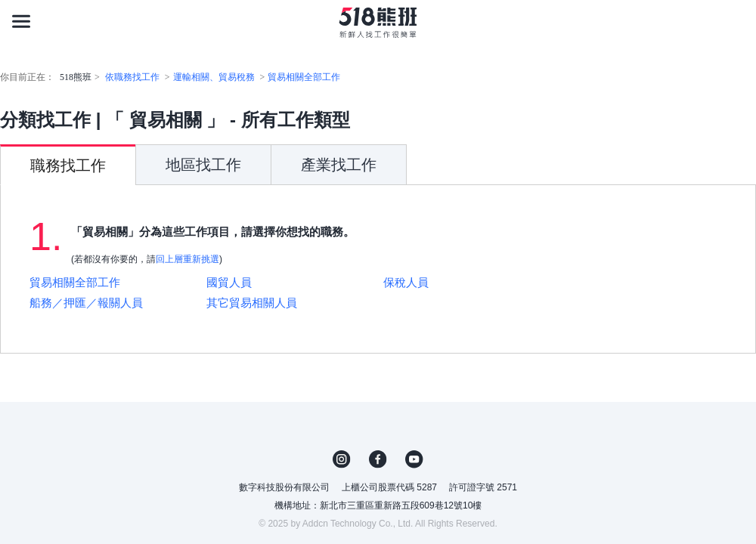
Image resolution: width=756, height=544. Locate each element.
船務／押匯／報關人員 (86, 303)
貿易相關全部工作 (304, 77)
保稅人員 (406, 282)
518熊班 (76, 77)
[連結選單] (21, 21)
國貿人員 (229, 282)
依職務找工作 (132, 77)
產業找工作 (339, 165)
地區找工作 (203, 165)
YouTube (414, 459)
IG (342, 459)
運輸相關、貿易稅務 (214, 77)
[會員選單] (735, 21)
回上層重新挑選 (187, 259)
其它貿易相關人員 (252, 303)
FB (378, 459)
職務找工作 (68, 165)
